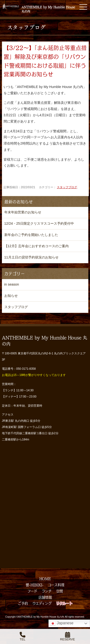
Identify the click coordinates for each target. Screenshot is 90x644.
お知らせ (11, 296)
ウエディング (42, 603)
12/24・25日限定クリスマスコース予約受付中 (39, 223)
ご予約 (23, 603)
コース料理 (56, 585)
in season (12, 284)
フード (32, 591)
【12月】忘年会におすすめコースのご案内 (36, 246)
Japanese (62, 623)
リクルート (64, 603)
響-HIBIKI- (35, 585)
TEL (23, 636)
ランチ (47, 591)
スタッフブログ (67, 187)
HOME (45, 579)
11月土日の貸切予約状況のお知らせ (31, 257)
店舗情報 (45, 597)
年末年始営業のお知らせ (23, 212)
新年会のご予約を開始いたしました (31, 235)
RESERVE (67, 636)
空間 (60, 591)
